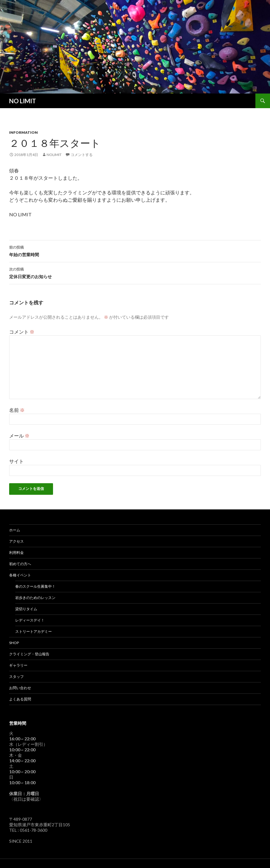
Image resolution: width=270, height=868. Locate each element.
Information (23, 132)
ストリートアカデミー (34, 631)
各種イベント (20, 575)
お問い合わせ (20, 688)
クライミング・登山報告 (29, 654)
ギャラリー (18, 665)
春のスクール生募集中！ (35, 586)
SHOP (14, 643)
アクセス (16, 541)
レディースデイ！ (30, 620)
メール (19, 436)
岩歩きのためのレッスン (35, 598)
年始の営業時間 (135, 250)
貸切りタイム (26, 609)
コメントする (82, 155)
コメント (22, 332)
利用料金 (16, 553)
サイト (16, 461)
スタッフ (16, 677)
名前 (17, 410)
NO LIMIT (23, 101)
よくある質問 (20, 699)
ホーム (15, 530)
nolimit (54, 155)
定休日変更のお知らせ (135, 272)
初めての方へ (20, 564)
